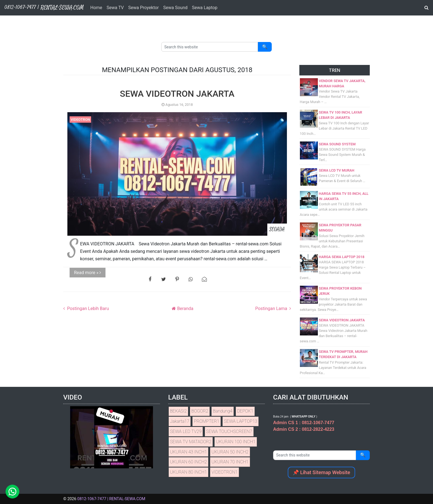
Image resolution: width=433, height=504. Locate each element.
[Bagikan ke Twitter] (164, 279)
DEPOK (245, 411)
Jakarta (179, 421)
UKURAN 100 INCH (236, 442)
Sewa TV (115, 8)
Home (96, 8)
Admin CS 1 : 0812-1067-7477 (304, 423)
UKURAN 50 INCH (230, 452)
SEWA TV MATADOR (191, 442)
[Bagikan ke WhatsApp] (191, 279)
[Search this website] (210, 47)
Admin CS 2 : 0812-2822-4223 (304, 429)
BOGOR (200, 411)
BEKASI (178, 411)
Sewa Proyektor (143, 8)
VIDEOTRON (80, 120)
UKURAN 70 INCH (230, 462)
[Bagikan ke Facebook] (150, 279)
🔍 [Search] (265, 47)
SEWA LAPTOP (241, 421)
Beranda (185, 309)
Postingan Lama (272, 309)
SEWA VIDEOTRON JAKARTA (177, 94)
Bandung (223, 411)
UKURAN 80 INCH (188, 472)
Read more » (88, 273)
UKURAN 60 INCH (188, 462)
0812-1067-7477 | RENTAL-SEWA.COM (111, 499)
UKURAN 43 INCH (188, 452)
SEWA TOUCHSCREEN (229, 431)
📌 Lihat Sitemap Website (321, 472)
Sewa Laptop (205, 8)
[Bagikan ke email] (204, 279)
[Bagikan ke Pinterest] (177, 279)
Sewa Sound (175, 8)
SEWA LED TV (186, 431)
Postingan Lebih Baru (87, 309)
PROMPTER (207, 421)
